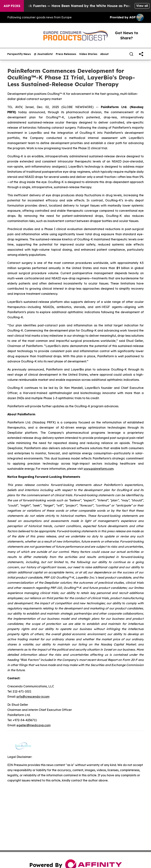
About (104, 54)
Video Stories (88, 54)
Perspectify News (19, 54)
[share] (141, 54)
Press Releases (66, 54)
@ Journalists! (43, 54)
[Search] (131, 54)
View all (142, 6)
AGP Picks (12, 6)
